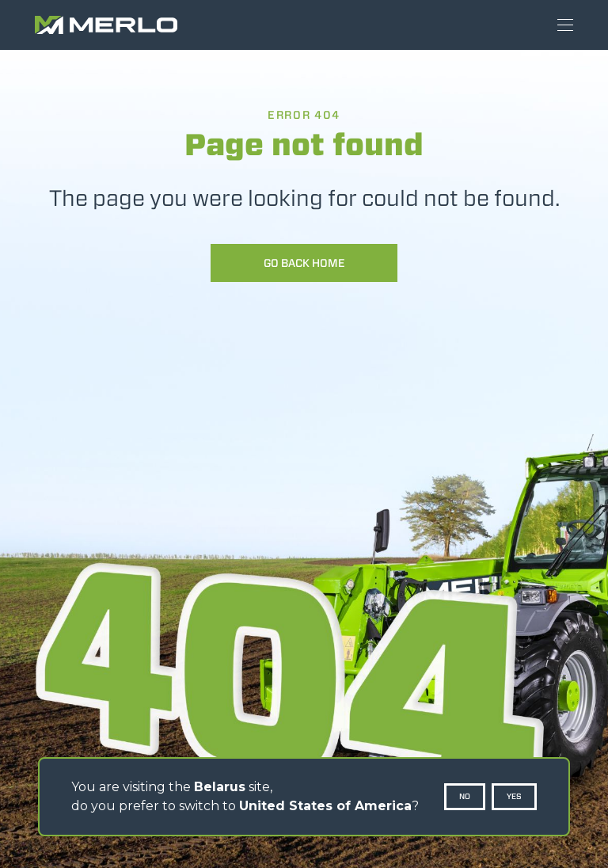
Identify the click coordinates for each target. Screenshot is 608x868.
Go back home (304, 263)
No (465, 796)
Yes (514, 796)
